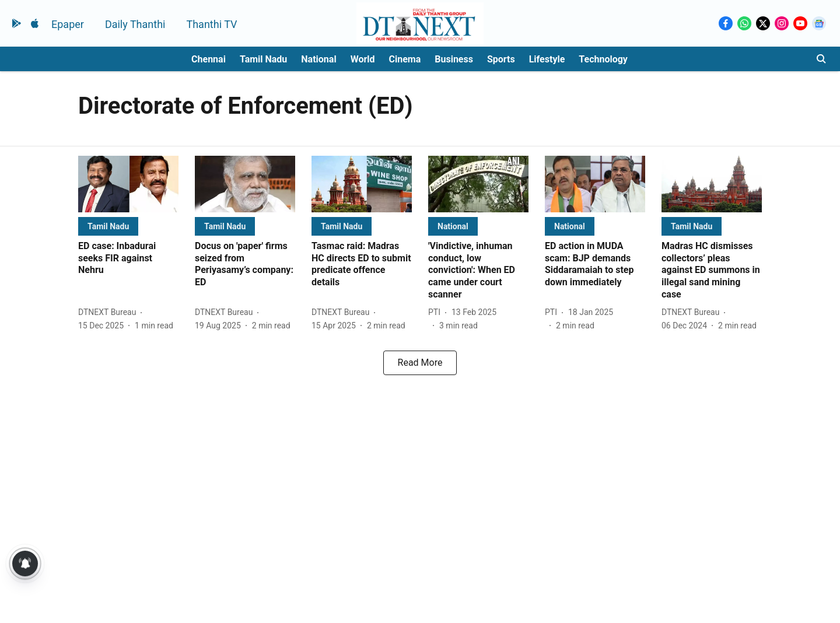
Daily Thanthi (135, 24)
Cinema (405, 59)
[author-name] (109, 312)
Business (454, 59)
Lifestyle (547, 59)
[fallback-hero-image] (128, 184)
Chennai (209, 59)
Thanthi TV (211, 24)
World (363, 59)
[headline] (128, 258)
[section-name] (108, 226)
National (318, 59)
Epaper (68, 24)
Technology (603, 59)
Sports (501, 59)
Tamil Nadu (263, 59)
